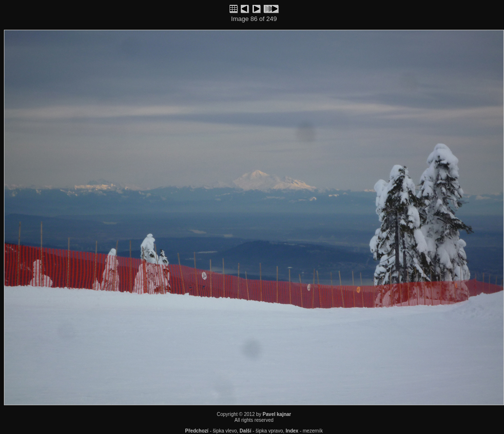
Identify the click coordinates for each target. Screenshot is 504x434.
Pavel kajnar (277, 414)
